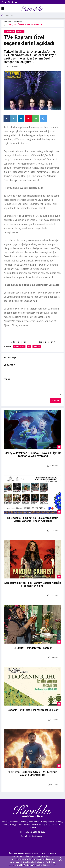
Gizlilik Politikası (25, 865)
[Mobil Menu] (3, 9)
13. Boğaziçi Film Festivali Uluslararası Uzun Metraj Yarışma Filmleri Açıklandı (32, 519)
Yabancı (20, 32)
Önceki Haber (18, 342)
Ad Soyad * (9, 365)
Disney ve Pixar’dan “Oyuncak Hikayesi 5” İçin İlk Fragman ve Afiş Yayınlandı (33, 454)
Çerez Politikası (48, 862)
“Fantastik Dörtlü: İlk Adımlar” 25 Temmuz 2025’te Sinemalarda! (33, 773)
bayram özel (19, 346)
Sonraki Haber (47, 342)
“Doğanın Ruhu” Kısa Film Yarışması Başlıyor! (33, 710)
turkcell (37, 346)
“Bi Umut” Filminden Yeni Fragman (33, 648)
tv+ (29, 346)
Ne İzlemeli (18, 22)
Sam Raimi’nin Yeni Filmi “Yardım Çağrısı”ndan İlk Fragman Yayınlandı (33, 584)
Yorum (7, 379)
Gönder (56, 401)
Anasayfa (7, 22)
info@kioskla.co (38, 836)
